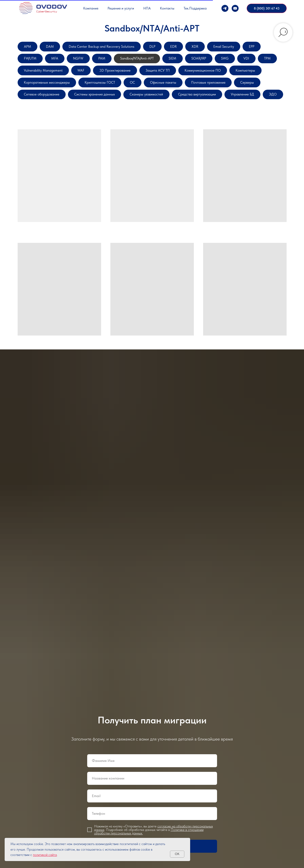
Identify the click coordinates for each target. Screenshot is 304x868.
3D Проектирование (203, 75)
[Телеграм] (225, 8)
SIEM (219, 61)
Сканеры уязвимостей (45, 117)
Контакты (167, 8)
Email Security (254, 47)
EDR (198, 47)
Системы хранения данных (245, 103)
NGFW (110, 61)
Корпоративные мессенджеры (151, 89)
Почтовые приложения (92, 103)
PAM (137, 61)
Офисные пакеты (40, 103)
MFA (83, 61)
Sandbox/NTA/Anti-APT (178, 61)
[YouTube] (235, 8)
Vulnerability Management (121, 75)
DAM (54, 47)
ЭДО (192, 117)
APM (29, 47)
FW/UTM (55, 61)
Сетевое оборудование (183, 103)
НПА (147, 8)
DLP (174, 47)
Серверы (137, 103)
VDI (53, 75)
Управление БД (157, 117)
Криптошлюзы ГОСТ (213, 89)
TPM (77, 75)
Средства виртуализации (104, 117)
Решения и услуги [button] (121, 8)
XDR (222, 47)
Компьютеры (96, 89)
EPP (28, 61)
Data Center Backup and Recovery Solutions (115, 47)
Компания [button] (91, 8)
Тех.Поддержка (195, 8)
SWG (29, 75)
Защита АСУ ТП (253, 75)
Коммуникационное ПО (46, 89)
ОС (251, 89)
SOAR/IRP (249, 61)
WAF (164, 75)
